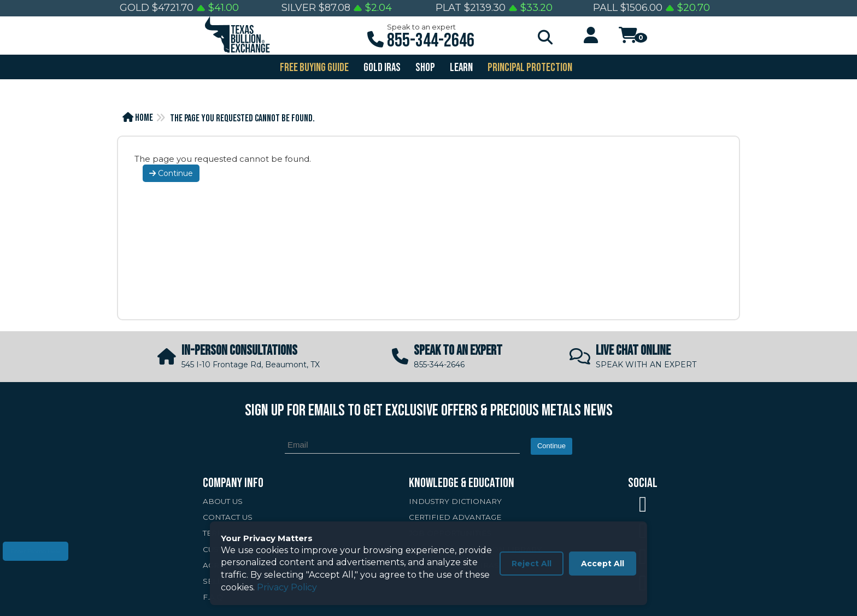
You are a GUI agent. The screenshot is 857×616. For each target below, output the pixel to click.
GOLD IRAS (381, 68)
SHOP (424, 68)
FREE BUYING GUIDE (313, 68)
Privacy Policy (287, 587)
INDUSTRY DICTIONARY (455, 501)
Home (138, 118)
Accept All (603, 564)
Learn (460, 68)
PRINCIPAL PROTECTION (529, 68)
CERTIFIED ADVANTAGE (455, 517)
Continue (171, 173)
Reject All (532, 564)
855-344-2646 (431, 41)
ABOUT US (223, 501)
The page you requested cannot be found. (242, 118)
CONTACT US (228, 517)
